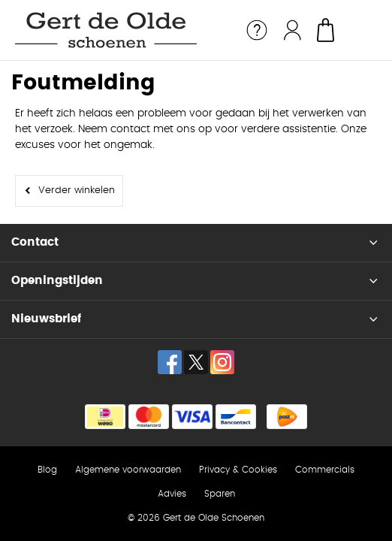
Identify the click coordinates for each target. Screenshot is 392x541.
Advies (172, 494)
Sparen (220, 494)
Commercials (325, 470)
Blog (47, 470)
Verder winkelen (77, 190)
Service (257, 30)
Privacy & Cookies (238, 470)
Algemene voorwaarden (128, 470)
